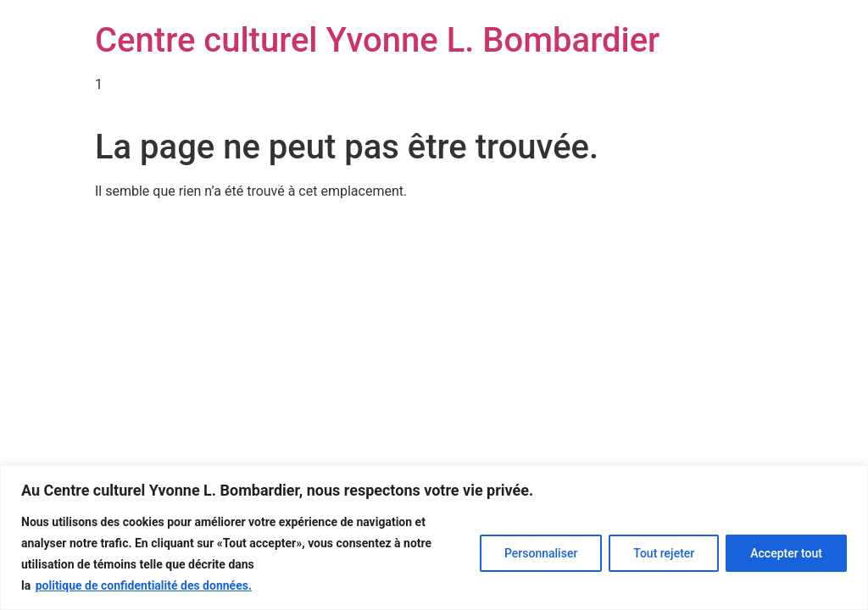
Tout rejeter (664, 553)
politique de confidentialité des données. (144, 585)
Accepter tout (786, 553)
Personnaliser (541, 553)
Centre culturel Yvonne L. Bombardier (377, 40)
